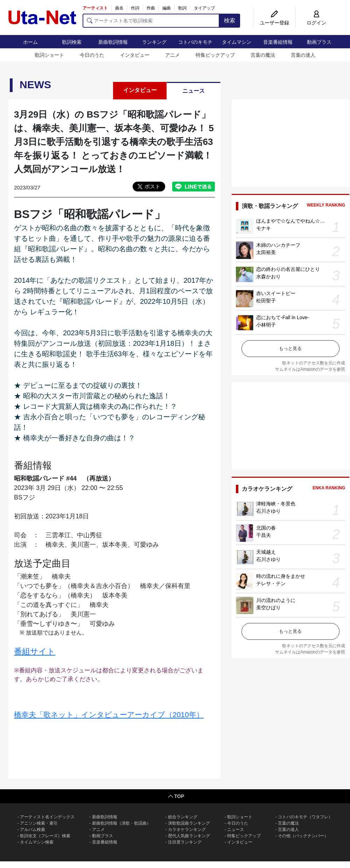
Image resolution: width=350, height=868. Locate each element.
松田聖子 (266, 301)
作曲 (151, 8)
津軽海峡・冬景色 (276, 504)
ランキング (154, 42)
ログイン (316, 23)
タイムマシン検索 (37, 842)
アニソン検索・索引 (39, 823)
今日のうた (92, 55)
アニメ (173, 55)
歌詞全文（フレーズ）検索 (45, 836)
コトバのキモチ (195, 42)
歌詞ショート (49, 55)
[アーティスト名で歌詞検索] (151, 21)
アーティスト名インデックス (47, 817)
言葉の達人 (303, 55)
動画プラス (319, 42)
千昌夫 (264, 535)
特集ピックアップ (215, 55)
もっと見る (290, 348)
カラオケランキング (187, 829)
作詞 (135, 8)
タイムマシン (237, 42)
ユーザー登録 (274, 23)
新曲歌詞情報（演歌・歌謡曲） (121, 823)
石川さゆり (268, 511)
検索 (230, 20)
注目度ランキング (185, 842)
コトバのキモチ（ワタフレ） (305, 817)
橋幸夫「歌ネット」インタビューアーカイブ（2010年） (109, 715)
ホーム (30, 42)
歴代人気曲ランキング (189, 836)
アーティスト (95, 8)
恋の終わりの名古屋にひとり (288, 269)
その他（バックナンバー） (303, 836)
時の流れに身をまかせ (281, 576)
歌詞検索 (72, 42)
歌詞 (182, 8)
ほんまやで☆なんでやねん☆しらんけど (300, 221)
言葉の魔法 (263, 55)
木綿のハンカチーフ (278, 245)
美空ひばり (268, 608)
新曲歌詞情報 (113, 42)
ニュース (194, 91)
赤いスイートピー (276, 293)
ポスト (152, 186)
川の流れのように (276, 600)
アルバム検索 (33, 829)
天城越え (266, 552)
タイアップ (204, 8)
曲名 (119, 8)
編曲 (167, 8)
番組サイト (35, 651)
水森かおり (268, 276)
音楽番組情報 (278, 42)
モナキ (264, 228)
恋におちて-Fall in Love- (283, 317)
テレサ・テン (271, 583)
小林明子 (266, 325)
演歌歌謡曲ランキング (189, 823)
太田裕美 (266, 252)
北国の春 (266, 528)
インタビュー (135, 55)
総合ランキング (183, 817)
